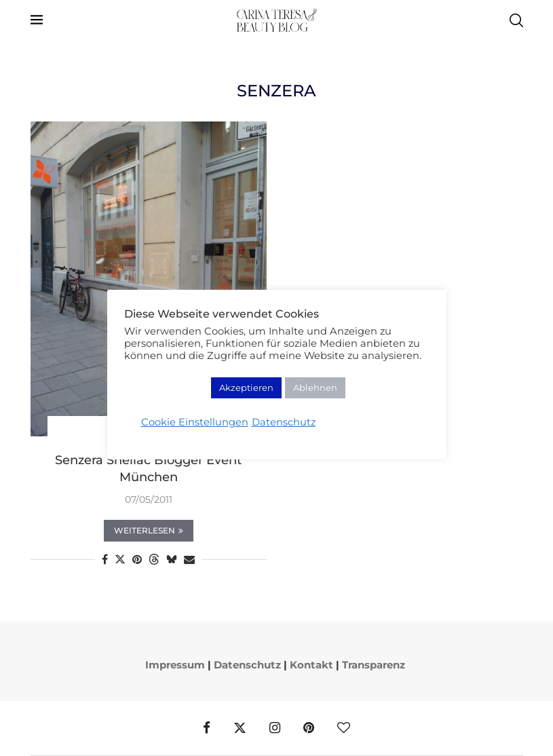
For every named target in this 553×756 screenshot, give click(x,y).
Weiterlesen (149, 530)
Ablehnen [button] (315, 388)
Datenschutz (247, 665)
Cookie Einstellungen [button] (195, 422)
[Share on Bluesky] (172, 559)
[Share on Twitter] (120, 559)
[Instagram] (275, 728)
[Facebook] (207, 728)
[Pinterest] (309, 728)
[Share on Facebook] (105, 560)
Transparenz (374, 665)
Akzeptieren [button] (246, 388)
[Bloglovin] (344, 728)
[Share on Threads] (154, 559)
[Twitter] (240, 728)
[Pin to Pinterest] (137, 560)
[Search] (516, 20)
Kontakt (311, 665)
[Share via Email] (189, 560)
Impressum (175, 665)
